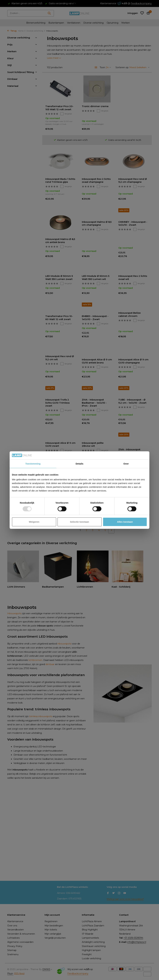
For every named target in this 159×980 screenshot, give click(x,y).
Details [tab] (79, 464)
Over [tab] (126, 464)
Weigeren (34, 522)
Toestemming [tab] (33, 464)
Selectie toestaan (80, 522)
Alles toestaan (125, 522)
